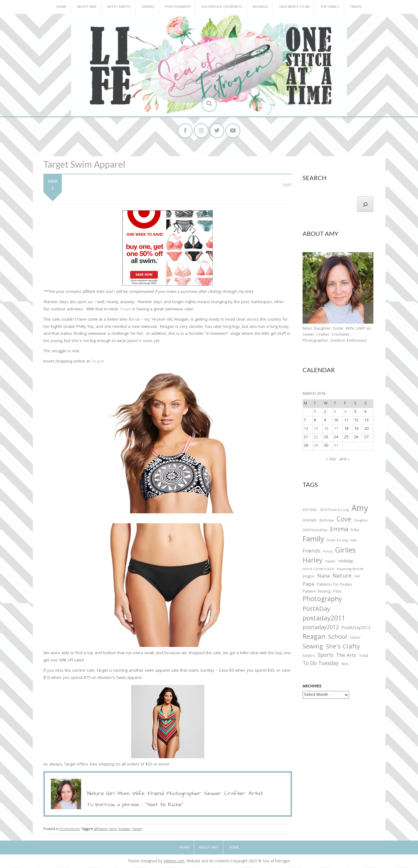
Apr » (345, 460)
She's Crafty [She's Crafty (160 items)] (343, 648)
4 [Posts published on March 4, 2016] (345, 412)
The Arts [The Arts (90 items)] (346, 657)
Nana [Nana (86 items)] (324, 577)
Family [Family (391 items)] (313, 541)
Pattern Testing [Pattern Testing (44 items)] (317, 592)
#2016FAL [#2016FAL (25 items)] (310, 511)
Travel (356, 7)
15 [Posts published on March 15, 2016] (316, 429)
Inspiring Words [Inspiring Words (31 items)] (350, 570)
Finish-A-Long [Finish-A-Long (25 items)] (337, 541)
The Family (330, 7)
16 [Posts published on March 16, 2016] (326, 429)
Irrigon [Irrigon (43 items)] (309, 577)
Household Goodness (222, 7)
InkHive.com (174, 862)
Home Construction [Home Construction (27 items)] (318, 570)
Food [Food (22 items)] (353, 541)
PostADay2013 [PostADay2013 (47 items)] (356, 629)
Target (125, 310)
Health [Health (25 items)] (330, 562)
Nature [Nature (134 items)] (342, 577)
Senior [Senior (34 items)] (355, 638)
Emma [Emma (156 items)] (339, 530)
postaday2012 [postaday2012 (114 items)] (321, 629)
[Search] (365, 204)
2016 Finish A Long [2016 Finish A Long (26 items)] (334, 511)
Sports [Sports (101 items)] (325, 656)
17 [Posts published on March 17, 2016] (336, 429)
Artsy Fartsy (119, 7)
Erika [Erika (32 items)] (355, 531)
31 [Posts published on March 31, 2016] (336, 446)
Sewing (148, 7)
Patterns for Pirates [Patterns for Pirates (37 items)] (335, 585)
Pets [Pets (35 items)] (337, 592)
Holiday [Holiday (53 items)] (346, 562)
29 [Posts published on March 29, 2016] (316, 446)
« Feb (331, 460)
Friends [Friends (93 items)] (311, 552)
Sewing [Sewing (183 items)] (313, 647)
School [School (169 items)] (338, 638)
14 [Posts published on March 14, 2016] (306, 429)
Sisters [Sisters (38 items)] (309, 657)
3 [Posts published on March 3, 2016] (335, 412)
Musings (260, 7)
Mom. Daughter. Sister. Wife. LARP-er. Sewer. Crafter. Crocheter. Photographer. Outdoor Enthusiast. (337, 335)
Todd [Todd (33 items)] (363, 657)
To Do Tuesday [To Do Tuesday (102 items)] (321, 665)
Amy (287, 186)
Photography (178, 7)
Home (61, 7)
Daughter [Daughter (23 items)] (361, 522)
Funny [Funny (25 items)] (328, 552)
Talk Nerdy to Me (294, 7)
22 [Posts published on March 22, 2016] (316, 438)
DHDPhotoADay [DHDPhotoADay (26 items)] (315, 531)
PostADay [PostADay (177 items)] (316, 610)
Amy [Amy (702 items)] (360, 510)
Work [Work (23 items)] (345, 665)
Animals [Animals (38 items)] (310, 521)
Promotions (70, 830)
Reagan (124, 830)
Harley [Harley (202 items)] (313, 562)
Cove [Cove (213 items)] (344, 521)
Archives (312, 687)
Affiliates (101, 830)
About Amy (87, 7)
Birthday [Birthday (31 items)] (327, 521)
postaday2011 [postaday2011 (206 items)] (324, 619)
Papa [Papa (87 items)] (308, 585)
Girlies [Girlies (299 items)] (345, 551)
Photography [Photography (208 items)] (322, 600)
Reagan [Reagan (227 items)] (314, 638)
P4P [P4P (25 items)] (357, 577)
